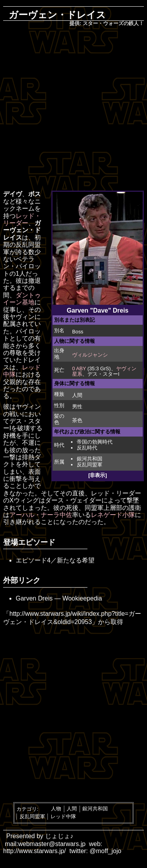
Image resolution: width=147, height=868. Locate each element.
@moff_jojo (106, 851)
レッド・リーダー (22, 219)
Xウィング (24, 500)
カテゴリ (27, 809)
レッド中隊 (63, 816)
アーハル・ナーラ (34, 515)
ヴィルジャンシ (90, 355)
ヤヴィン (22, 317)
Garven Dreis (34, 598)
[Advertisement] (73, 109)
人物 (56, 809)
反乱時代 (87, 448)
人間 (77, 395)
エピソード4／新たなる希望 (55, 560)
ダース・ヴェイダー (73, 500)
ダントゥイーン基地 (22, 299)
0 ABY (79, 368)
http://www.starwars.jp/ (34, 851)
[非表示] (98, 475)
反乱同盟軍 (90, 465)
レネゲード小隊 (113, 515)
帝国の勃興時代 (95, 442)
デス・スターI (103, 374)
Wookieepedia (82, 598)
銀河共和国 (90, 459)
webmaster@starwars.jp (52, 844)
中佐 (66, 515)
